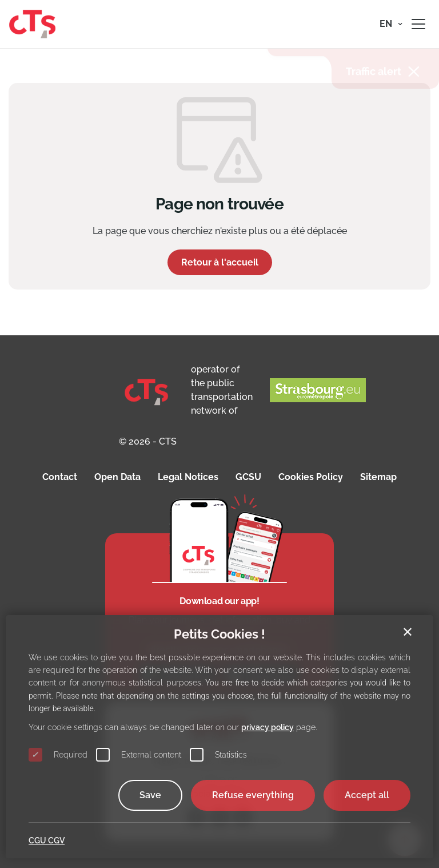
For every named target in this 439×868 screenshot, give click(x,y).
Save (150, 795)
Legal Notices (188, 477)
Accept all (367, 795)
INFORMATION (317, 72)
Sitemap (378, 477)
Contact (60, 477)
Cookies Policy (311, 477)
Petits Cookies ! (219, 634)
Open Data (117, 477)
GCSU (248, 477)
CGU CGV (47, 841)
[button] (391, 24)
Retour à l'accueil (220, 262)
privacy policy (268, 727)
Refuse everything (253, 795)
